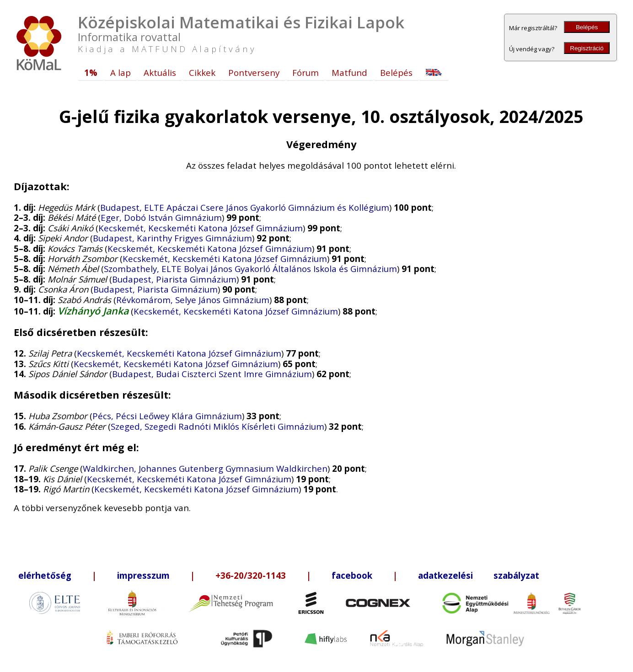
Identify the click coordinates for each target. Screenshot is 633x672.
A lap (121, 72)
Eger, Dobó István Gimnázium (161, 217)
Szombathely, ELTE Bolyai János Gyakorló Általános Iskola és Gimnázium (250, 269)
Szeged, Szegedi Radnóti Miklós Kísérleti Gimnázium (217, 426)
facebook (352, 575)
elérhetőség (45, 575)
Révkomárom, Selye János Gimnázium (193, 300)
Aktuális (160, 72)
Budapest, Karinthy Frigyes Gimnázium (172, 238)
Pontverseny (254, 72)
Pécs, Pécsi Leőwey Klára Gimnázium (167, 416)
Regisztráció (587, 48)
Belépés (587, 27)
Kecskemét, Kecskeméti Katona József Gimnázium (201, 228)
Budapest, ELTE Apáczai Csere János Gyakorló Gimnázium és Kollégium (245, 207)
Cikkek (202, 72)
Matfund (349, 72)
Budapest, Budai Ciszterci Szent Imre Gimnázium (212, 374)
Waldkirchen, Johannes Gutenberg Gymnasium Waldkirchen (205, 468)
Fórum (306, 72)
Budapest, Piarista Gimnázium (174, 279)
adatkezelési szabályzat (479, 575)
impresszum (143, 575)
